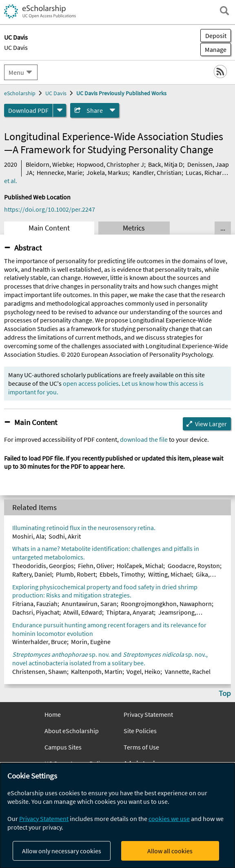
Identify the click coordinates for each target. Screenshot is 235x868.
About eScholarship (72, 731)
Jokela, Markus (107, 172)
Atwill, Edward (83, 612)
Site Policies (140, 731)
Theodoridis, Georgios (43, 566)
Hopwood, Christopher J (110, 164)
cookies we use (169, 819)
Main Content (49, 228)
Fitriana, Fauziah (35, 604)
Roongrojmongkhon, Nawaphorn (166, 604)
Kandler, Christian (157, 172)
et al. (11, 181)
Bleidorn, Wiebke (49, 164)
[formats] (60, 110)
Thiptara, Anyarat (130, 612)
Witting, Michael (170, 574)
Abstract (28, 248)
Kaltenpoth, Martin (97, 671)
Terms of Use (141, 747)
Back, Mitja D (165, 164)
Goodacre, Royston (194, 566)
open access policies (91, 383)
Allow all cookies (170, 851)
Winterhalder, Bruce (40, 642)
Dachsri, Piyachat (36, 612)
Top (225, 693)
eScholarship (20, 93)
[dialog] (117, 815)
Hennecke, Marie (60, 172)
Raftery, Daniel (32, 574)
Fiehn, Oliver (95, 566)
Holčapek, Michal (140, 566)
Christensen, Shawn (40, 671)
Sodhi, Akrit (65, 536)
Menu (16, 72)
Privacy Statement (148, 714)
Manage (213, 49)
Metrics (134, 228)
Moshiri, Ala (28, 536)
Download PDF (28, 110)
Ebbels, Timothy (122, 574)
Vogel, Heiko (143, 671)
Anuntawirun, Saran (89, 604)
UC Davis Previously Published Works (121, 93)
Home (53, 714)
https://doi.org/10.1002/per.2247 (50, 209)
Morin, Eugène (91, 642)
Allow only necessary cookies (62, 851)
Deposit (216, 36)
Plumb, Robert (76, 574)
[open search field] (224, 11)
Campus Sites (63, 747)
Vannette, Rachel (188, 671)
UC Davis (16, 47)
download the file (144, 439)
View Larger (211, 424)
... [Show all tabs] (223, 228)
